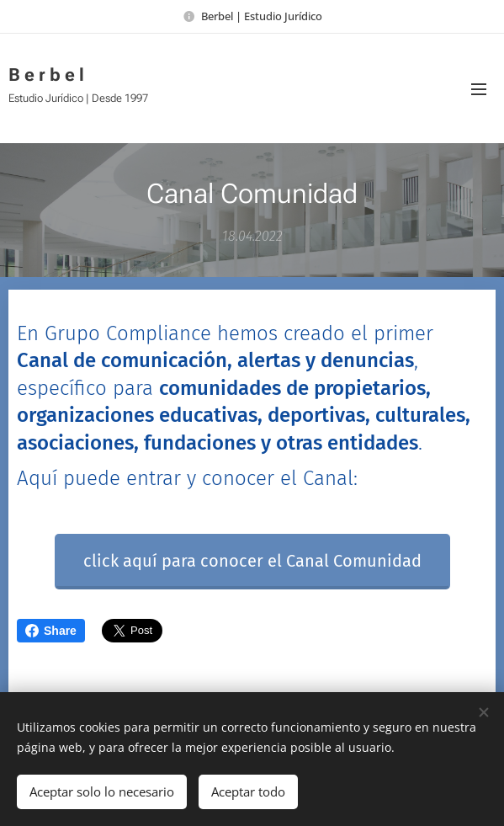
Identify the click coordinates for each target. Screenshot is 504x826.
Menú (479, 89)
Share (51, 631)
